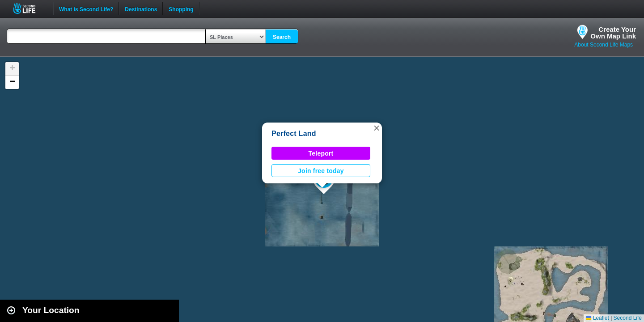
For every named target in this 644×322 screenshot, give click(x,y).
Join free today (321, 171)
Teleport (321, 153)
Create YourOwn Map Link (613, 33)
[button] (377, 128)
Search (282, 37)
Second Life (29, 8)
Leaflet (597, 318)
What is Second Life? (86, 8)
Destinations (141, 8)
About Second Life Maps (604, 45)
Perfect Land (294, 133)
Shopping (181, 8)
